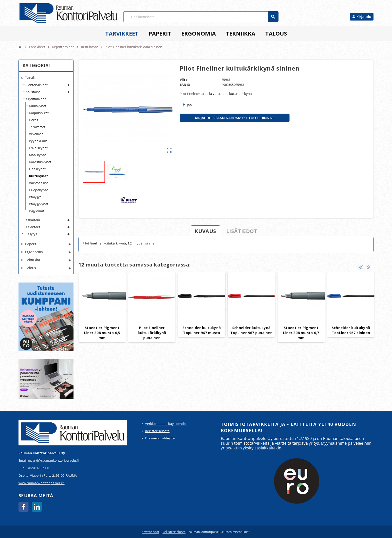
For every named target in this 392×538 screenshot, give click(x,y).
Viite (184, 80)
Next (368, 267)
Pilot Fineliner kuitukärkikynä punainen (152, 333)
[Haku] (201, 17)
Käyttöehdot (150, 532)
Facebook (23, 507)
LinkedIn (37, 507)
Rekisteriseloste (157, 431)
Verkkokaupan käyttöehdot (166, 424)
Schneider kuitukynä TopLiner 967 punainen (251, 330)
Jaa (187, 105)
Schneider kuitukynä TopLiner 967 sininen (351, 330)
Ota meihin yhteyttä (160, 438)
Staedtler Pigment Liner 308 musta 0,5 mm (102, 333)
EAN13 (185, 85)
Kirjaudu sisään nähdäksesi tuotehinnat (235, 118)
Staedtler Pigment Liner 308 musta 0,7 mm (301, 333)
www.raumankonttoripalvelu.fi (41, 483)
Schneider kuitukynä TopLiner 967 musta (202, 330)
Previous (361, 267)
